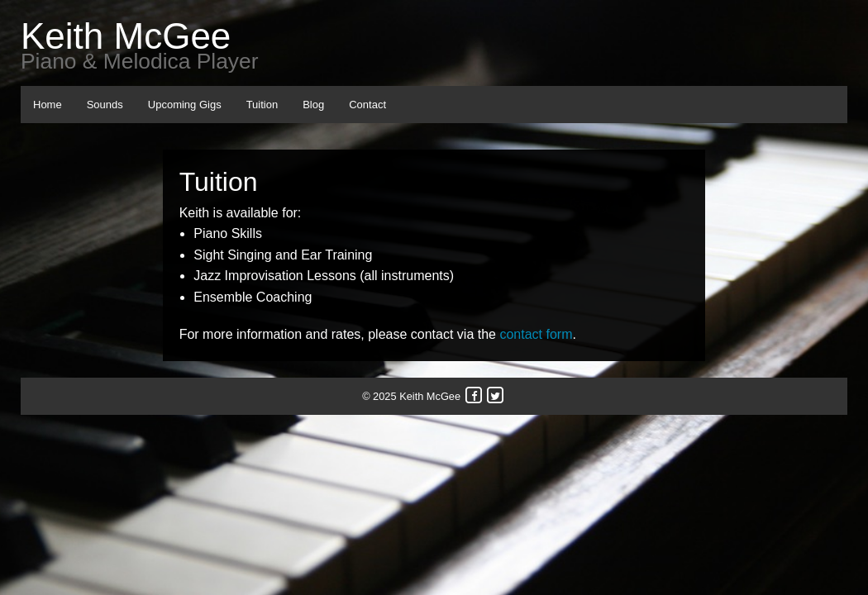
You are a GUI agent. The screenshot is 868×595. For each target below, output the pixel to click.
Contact (367, 105)
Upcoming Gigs (185, 105)
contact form (536, 334)
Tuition (262, 105)
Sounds (105, 105)
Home (48, 105)
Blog (313, 105)
